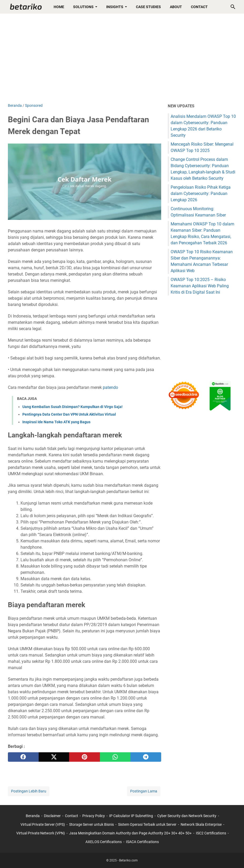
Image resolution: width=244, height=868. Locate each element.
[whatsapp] (115, 757)
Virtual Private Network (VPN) (41, 833)
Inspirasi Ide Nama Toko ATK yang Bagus (56, 422)
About (176, 7)
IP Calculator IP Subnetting (131, 816)
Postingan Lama (144, 791)
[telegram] (146, 757)
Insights (115, 7)
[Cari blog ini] (233, 7)
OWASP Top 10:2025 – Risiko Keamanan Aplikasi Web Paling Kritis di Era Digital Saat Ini (200, 286)
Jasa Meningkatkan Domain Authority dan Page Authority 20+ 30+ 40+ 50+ (130, 833)
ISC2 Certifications (211, 833)
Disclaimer (52, 816)
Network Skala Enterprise (201, 824)
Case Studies (148, 7)
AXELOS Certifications (104, 842)
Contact (199, 7)
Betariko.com (128, 860)
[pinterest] (85, 757)
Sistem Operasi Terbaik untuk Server (147, 824)
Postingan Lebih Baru (29, 791)
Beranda (33, 816)
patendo (110, 387)
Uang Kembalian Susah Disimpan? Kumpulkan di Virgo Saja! (72, 407)
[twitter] (54, 757)
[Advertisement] (122, 58)
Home (59, 7)
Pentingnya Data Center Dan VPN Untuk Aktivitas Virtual (69, 414)
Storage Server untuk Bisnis (91, 824)
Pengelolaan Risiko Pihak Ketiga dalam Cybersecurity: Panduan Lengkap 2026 (201, 194)
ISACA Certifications (142, 842)
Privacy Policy (94, 816)
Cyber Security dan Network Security (187, 816)
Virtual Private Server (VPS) (43, 824)
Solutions (83, 7)
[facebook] (23, 757)
